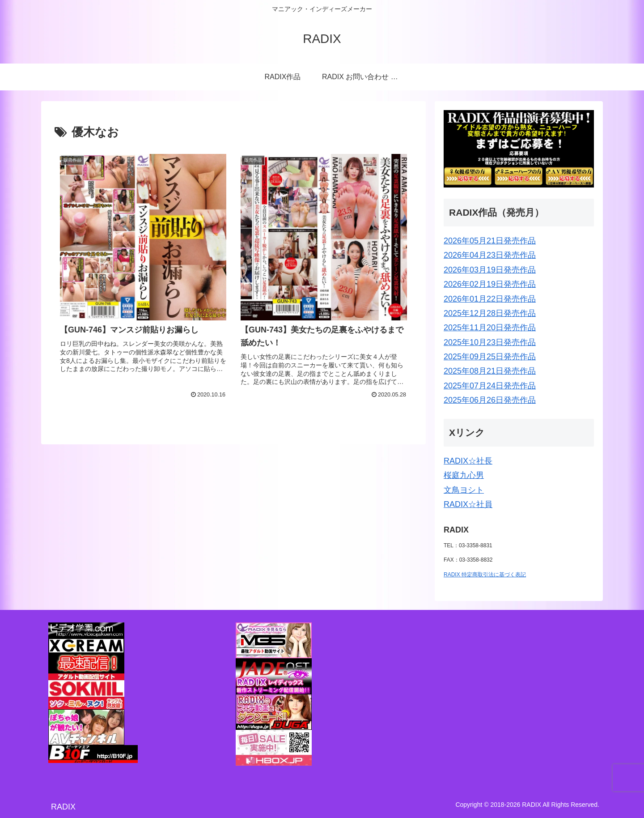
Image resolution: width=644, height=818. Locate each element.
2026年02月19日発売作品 (490, 284)
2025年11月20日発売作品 (490, 328)
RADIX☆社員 (468, 504)
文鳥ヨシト (464, 490)
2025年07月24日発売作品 (490, 386)
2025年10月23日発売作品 (490, 342)
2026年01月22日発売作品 (490, 299)
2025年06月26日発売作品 (490, 400)
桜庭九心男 (464, 475)
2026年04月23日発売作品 (490, 255)
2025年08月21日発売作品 (490, 371)
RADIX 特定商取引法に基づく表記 (485, 575)
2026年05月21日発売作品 (490, 241)
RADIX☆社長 (468, 461)
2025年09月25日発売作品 (490, 357)
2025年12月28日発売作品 (490, 313)
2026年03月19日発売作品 (490, 270)
